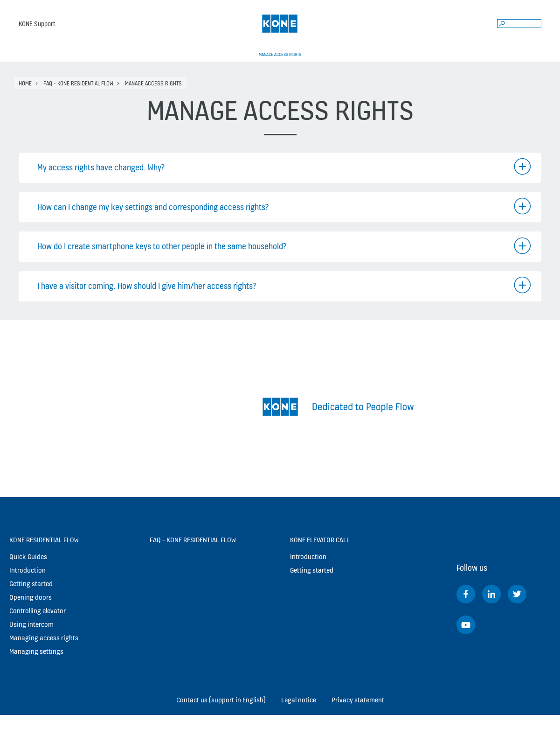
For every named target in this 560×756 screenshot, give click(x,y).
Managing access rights (44, 638)
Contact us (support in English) (221, 700)
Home (25, 83)
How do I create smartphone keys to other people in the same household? (162, 246)
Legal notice (299, 700)
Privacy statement (358, 700)
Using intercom (31, 624)
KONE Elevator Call (320, 540)
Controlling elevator (38, 611)
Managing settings (36, 651)
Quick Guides (28, 556)
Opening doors (31, 597)
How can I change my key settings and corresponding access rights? (153, 207)
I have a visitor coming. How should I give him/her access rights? (147, 286)
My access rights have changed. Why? (101, 167)
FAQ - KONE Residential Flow (78, 83)
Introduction (28, 570)
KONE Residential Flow (44, 540)
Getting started (31, 584)
